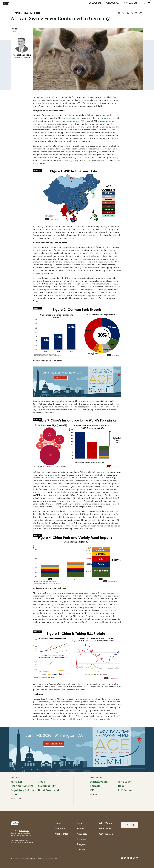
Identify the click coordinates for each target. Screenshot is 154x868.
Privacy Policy (41, 858)
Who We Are (106, 823)
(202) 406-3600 (24, 831)
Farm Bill (16, 782)
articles (36, 121)
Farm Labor (125, 782)
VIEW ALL (16, 799)
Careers (81, 850)
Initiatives (82, 839)
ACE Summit (126, 790)
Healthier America (22, 786)
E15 (92, 790)
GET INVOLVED (131, 3)
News (58, 823)
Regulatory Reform (22, 790)
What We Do (106, 828)
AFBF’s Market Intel (73, 118)
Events (81, 828)
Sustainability (47, 786)
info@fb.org (27, 833)
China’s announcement (62, 262)
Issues (80, 823)
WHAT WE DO (113, 3)
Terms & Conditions (51, 858)
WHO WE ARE (95, 3)
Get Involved (106, 834)
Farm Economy (100, 782)
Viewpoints (61, 828)
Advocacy (82, 834)
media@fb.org (27, 835)
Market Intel (21, 13)
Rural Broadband (48, 790)
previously (106, 118)
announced (94, 235)
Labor (14, 795)
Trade (14, 32)
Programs (82, 844)
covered (89, 118)
